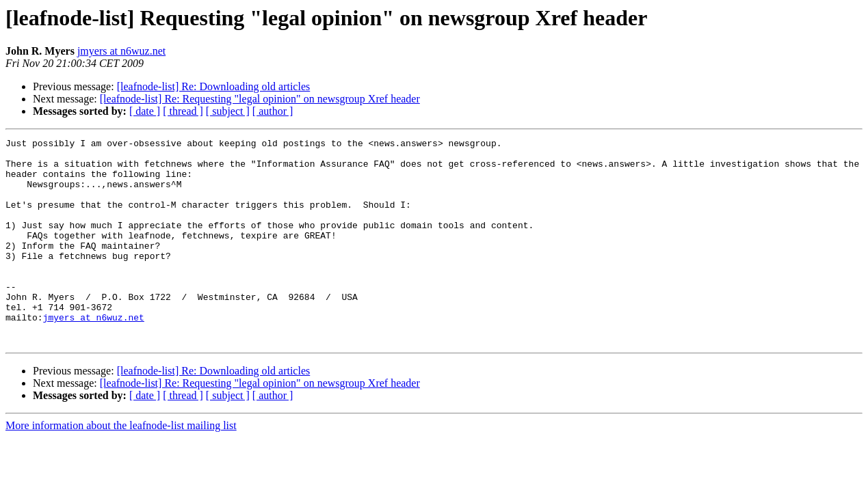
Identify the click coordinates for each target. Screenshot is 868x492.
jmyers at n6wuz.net (121, 51)
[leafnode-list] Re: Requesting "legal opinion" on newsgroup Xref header (260, 99)
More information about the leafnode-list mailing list (121, 466)
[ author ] (273, 111)
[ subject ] (228, 111)
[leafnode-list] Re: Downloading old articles (214, 86)
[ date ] (145, 111)
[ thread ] (183, 111)
